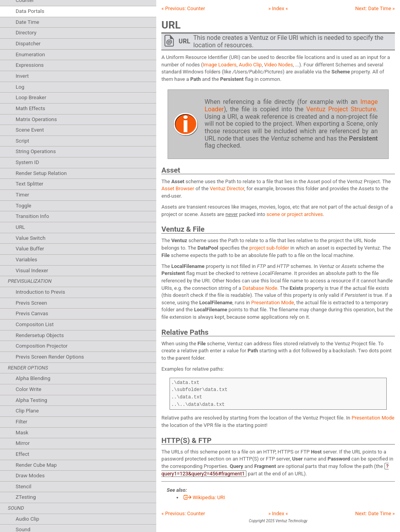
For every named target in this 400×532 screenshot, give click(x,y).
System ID (27, 162)
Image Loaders (220, 65)
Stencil (23, 486)
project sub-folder (269, 248)
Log (20, 87)
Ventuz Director (227, 188)
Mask (22, 433)
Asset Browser (178, 188)
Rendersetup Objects (40, 335)
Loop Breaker (31, 97)
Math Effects (30, 108)
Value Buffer (30, 249)
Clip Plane (27, 411)
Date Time (27, 22)
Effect (22, 454)
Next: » (375, 8)
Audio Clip (27, 519)
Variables (26, 260)
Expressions (30, 65)
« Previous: (183, 8)
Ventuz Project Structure (341, 109)
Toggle (23, 206)
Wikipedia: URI (204, 497)
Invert (22, 76)
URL (20, 227)
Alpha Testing (31, 400)
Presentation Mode (273, 303)
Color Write (29, 389)
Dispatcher (28, 44)
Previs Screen (31, 303)
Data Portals (30, 11)
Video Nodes (279, 65)
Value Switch (30, 238)
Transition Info (32, 216)
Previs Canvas (32, 313)
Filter (21, 422)
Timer (22, 195)
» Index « (278, 8)
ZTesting (26, 497)
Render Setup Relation (41, 173)
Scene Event (30, 130)
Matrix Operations (36, 119)
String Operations (36, 151)
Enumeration (30, 54)
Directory (26, 33)
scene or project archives (295, 214)
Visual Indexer (32, 270)
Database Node (260, 288)
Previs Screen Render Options (50, 357)
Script (22, 141)
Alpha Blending (33, 378)
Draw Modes (30, 476)
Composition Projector (42, 346)
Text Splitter (29, 184)
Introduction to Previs (40, 292)
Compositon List (35, 324)
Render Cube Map (36, 465)
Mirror (23, 443)
